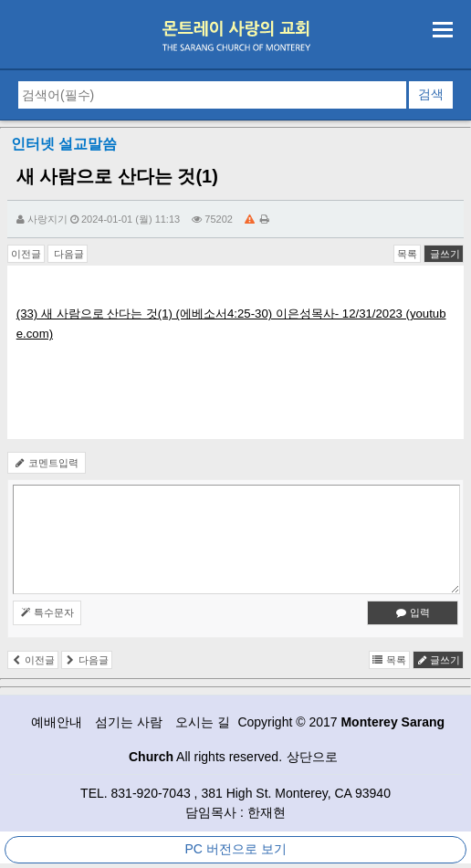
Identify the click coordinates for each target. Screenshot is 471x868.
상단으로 (312, 757)
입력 (413, 612)
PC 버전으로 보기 (235, 849)
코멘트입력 (47, 463)
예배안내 (57, 722)
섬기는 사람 (129, 722)
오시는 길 (203, 722)
